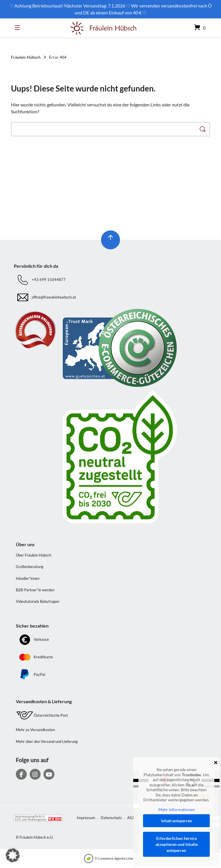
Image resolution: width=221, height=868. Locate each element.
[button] (13, 855)
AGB (131, 818)
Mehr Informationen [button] (177, 809)
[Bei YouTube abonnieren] (49, 774)
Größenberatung (30, 567)
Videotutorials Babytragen (38, 601)
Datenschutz (111, 818)
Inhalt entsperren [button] (177, 821)
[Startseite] (104, 28)
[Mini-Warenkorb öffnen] (197, 28)
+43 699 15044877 (49, 280)
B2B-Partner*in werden (35, 590)
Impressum (86, 818)
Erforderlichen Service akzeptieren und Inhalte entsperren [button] (177, 844)
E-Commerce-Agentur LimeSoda (112, 859)
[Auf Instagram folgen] (35, 774)
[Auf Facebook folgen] (21, 774)
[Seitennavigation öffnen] (19, 28)
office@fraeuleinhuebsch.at (54, 297)
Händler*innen (28, 578)
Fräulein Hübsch (26, 57)
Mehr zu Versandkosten (35, 730)
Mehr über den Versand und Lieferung (47, 741)
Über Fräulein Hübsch (34, 555)
